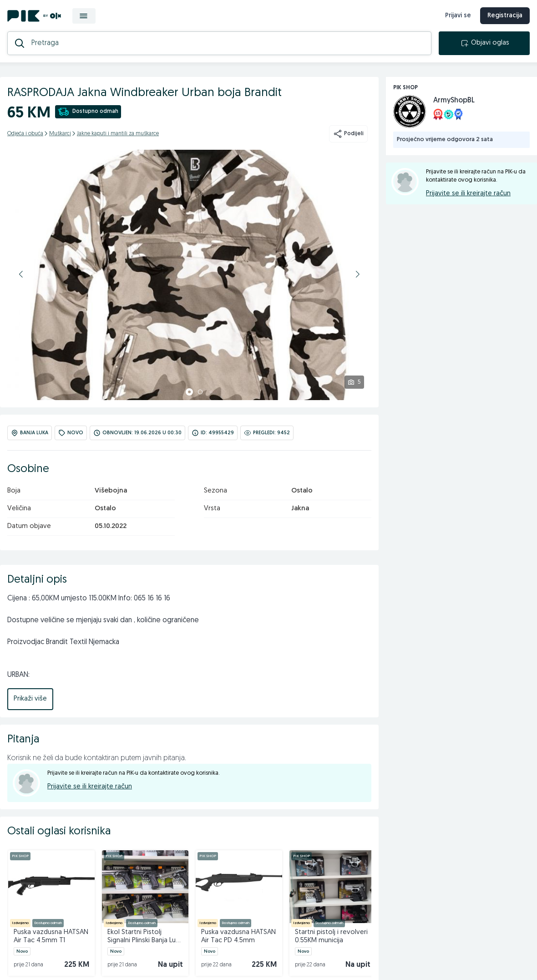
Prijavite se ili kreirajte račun (90, 787)
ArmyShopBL (454, 101)
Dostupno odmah (88, 112)
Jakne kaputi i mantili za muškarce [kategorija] (118, 134)
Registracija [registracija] (505, 16)
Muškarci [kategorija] (60, 134)
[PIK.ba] (34, 16)
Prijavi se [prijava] (458, 16)
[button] (21, 274)
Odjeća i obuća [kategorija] (25, 134)
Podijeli (348, 134)
